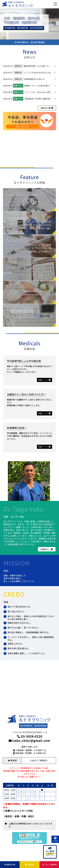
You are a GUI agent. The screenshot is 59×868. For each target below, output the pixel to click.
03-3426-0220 (29, 736)
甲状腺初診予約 (10, 865)
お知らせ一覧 (47, 108)
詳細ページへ (44, 380)
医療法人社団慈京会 (16, 2)
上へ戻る (55, 839)
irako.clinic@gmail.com (29, 741)
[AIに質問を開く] (50, 852)
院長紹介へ (47, 549)
